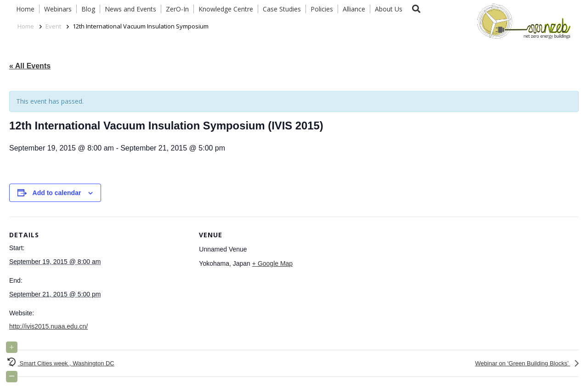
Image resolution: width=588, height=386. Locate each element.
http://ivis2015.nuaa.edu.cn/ (48, 326)
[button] (416, 9)
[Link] (522, 21)
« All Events (30, 66)
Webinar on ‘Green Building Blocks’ (523, 363)
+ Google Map (272, 263)
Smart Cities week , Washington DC (66, 363)
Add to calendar (57, 193)
